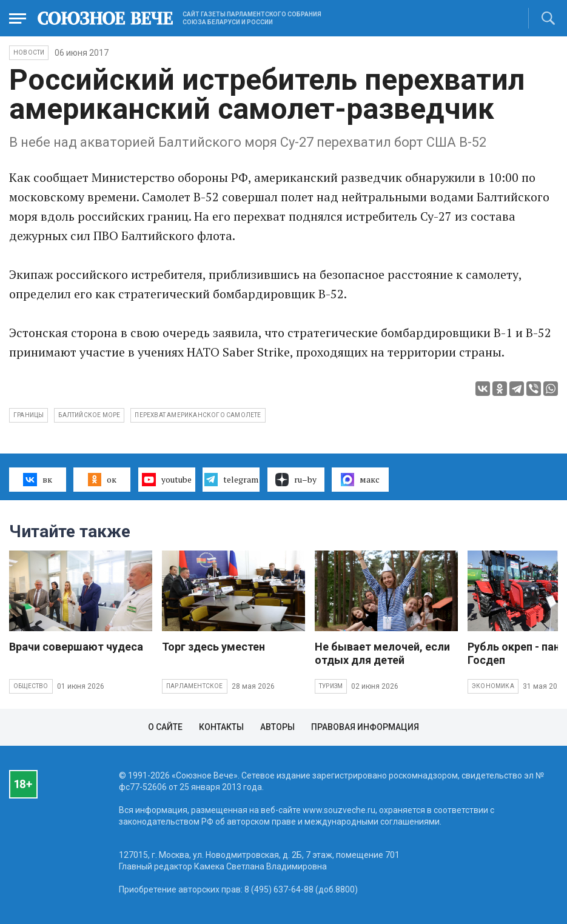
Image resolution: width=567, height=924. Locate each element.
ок (102, 480)
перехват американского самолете (198, 415)
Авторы (277, 727)
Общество (31, 686)
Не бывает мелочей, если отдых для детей (382, 653)
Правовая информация (365, 727)
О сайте (165, 727)
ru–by (296, 480)
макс (360, 480)
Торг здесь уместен (213, 647)
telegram (231, 480)
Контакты (221, 727)
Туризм (331, 686)
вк (37, 480)
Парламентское (195, 686)
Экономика (493, 686)
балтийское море (89, 415)
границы (29, 415)
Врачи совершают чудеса (76, 647)
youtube (166, 480)
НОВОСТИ (29, 52)
